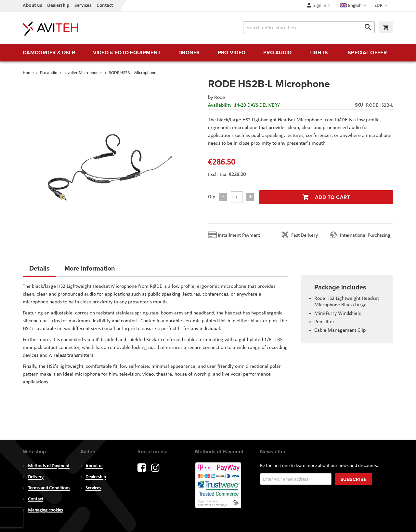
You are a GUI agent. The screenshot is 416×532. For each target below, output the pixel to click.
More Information (90, 268)
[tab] (39, 270)
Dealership (58, 6)
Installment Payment (240, 235)
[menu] (208, 53)
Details (39, 268)
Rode (220, 98)
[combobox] (309, 27)
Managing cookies (45, 510)
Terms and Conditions (49, 488)
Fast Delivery (304, 235)
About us (32, 6)
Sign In (320, 6)
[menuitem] (49, 53)
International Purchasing (366, 235)
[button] (382, 6)
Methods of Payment (49, 466)
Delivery (36, 477)
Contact (105, 6)
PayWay (219, 486)
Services (83, 6)
